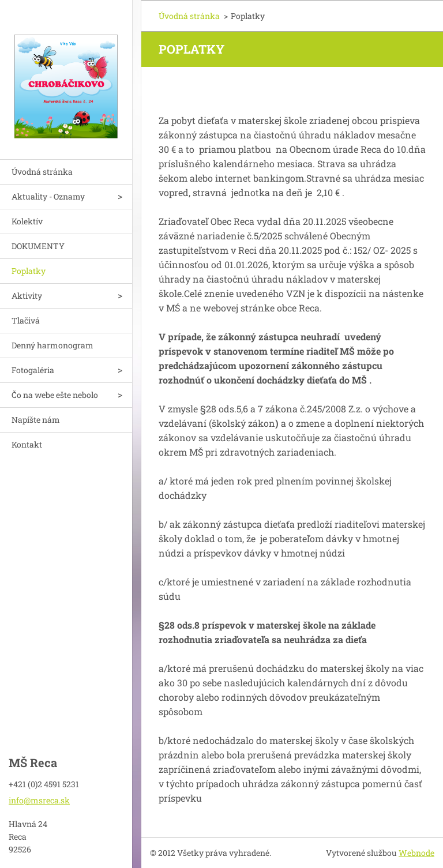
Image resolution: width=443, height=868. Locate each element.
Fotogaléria (33, 370)
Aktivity (27, 296)
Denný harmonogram (52, 345)
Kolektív (27, 221)
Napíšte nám (36, 420)
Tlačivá (26, 320)
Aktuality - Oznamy (48, 196)
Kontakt (27, 444)
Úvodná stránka (42, 172)
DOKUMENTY (38, 246)
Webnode (416, 853)
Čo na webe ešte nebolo (55, 395)
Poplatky (29, 271)
